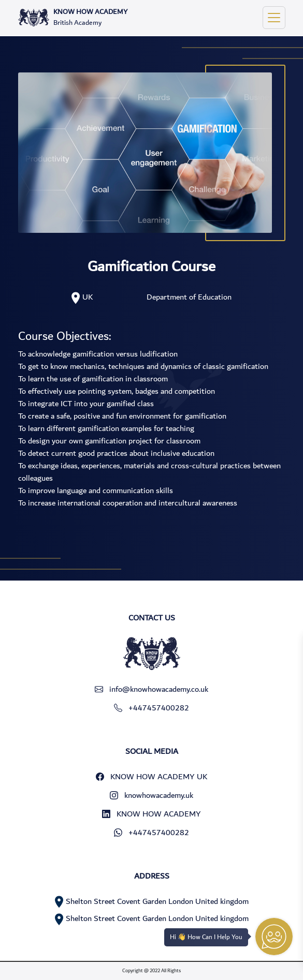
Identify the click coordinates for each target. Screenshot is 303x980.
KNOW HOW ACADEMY (151, 814)
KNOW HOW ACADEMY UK (151, 777)
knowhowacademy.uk (151, 795)
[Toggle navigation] (274, 18)
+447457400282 (151, 708)
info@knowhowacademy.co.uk (151, 689)
